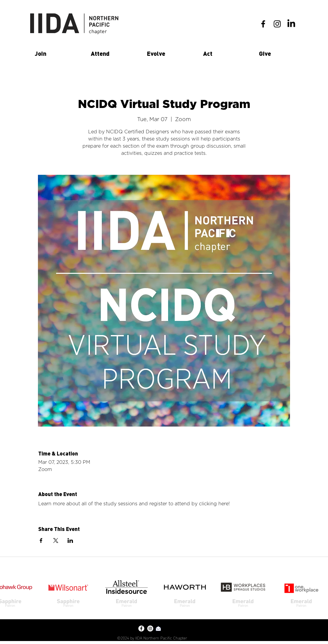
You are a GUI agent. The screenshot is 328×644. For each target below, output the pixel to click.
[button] (58, 53)
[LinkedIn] (291, 24)
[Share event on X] (56, 540)
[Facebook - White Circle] (141, 628)
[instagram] (277, 24)
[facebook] (263, 24)
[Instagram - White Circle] (150, 628)
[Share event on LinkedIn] (70, 540)
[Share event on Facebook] (41, 540)
